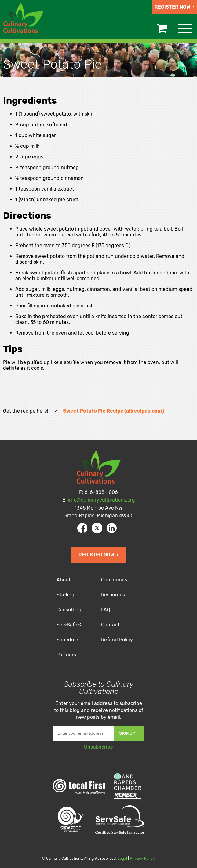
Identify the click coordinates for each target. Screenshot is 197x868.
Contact (110, 625)
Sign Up (129, 733)
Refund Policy (117, 640)
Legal (122, 859)
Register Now (175, 7)
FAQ (106, 610)
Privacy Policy (142, 859)
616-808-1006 (101, 492)
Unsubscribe (98, 747)
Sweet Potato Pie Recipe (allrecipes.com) (113, 411)
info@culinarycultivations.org (101, 500)
